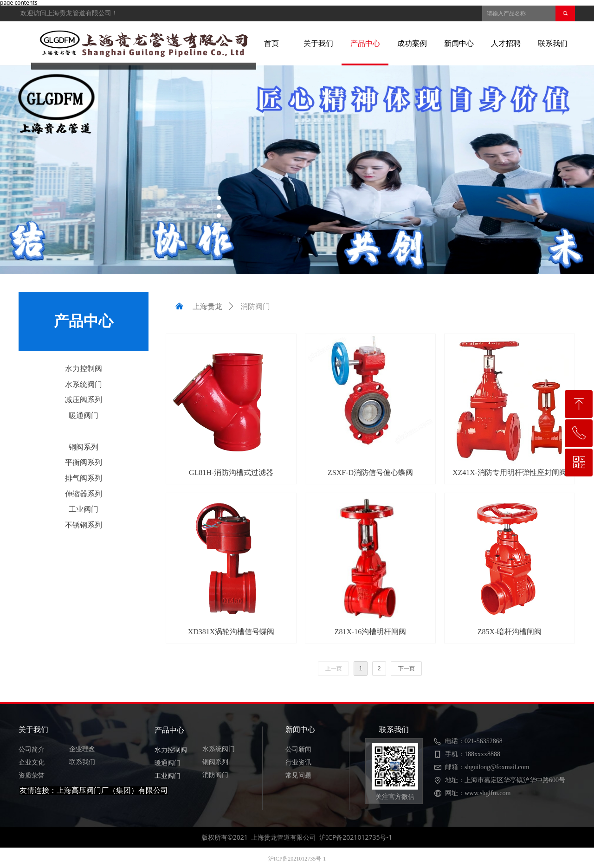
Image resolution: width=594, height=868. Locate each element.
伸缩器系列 (84, 494)
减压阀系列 (84, 400)
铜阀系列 (84, 447)
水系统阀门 (84, 384)
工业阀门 (84, 509)
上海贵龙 (207, 306)
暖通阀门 (84, 415)
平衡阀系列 (84, 462)
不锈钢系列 (84, 525)
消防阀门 (84, 431)
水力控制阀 (84, 369)
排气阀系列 (84, 478)
